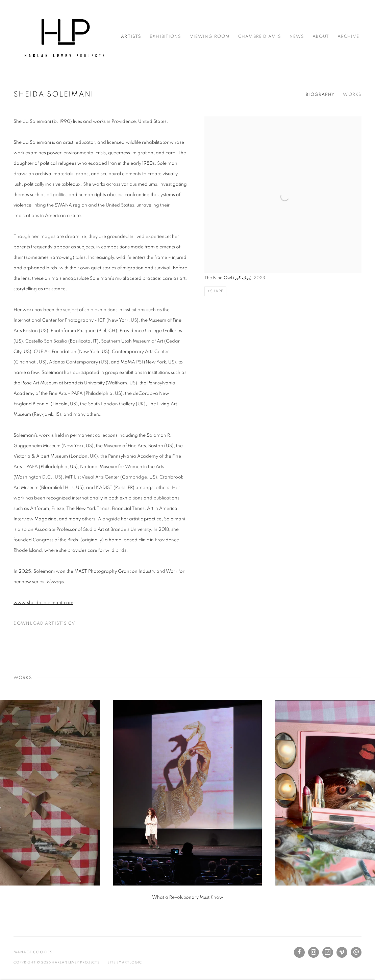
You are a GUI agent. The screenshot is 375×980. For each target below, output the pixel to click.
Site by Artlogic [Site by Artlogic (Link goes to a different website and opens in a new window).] (124, 962)
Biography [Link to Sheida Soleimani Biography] (320, 95)
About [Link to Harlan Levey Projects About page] (321, 37)
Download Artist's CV (48, 625)
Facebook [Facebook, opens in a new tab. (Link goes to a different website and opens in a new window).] (299, 952)
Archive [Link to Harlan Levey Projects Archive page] (348, 37)
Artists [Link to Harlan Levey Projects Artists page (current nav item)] (131, 37)
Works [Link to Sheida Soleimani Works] (352, 95)
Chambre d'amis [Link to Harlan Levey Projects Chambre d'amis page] (260, 37)
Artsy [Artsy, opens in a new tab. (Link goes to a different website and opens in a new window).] (328, 952)
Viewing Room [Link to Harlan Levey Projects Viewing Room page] (210, 37)
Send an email (356, 952)
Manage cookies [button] (33, 952)
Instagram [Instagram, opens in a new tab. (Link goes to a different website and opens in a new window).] (314, 952)
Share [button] (217, 291)
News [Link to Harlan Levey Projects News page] (297, 37)
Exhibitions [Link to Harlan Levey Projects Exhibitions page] (165, 37)
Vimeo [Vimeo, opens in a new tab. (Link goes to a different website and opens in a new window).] (342, 952)
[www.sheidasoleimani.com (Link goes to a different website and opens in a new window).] (43, 603)
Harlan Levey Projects (64, 37)
